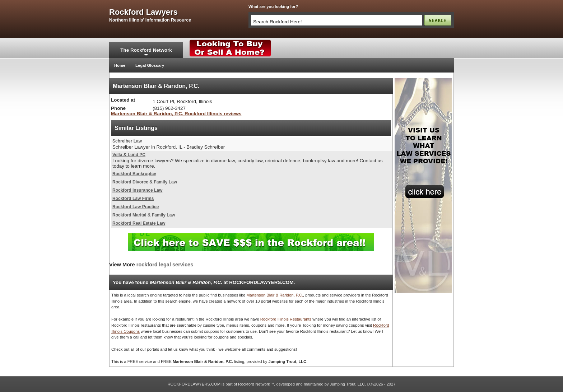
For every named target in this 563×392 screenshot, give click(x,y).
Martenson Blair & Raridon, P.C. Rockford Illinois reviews (176, 114)
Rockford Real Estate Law (139, 223)
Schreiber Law (127, 141)
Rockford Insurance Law (137, 190)
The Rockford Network (146, 50)
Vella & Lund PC (129, 155)
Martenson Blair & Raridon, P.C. (275, 295)
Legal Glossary (150, 65)
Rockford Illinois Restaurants (286, 319)
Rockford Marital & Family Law (144, 215)
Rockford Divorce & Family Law (145, 182)
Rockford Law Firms (133, 199)
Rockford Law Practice (136, 207)
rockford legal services (165, 265)
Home (120, 65)
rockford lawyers (143, 12)
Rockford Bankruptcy (134, 174)
